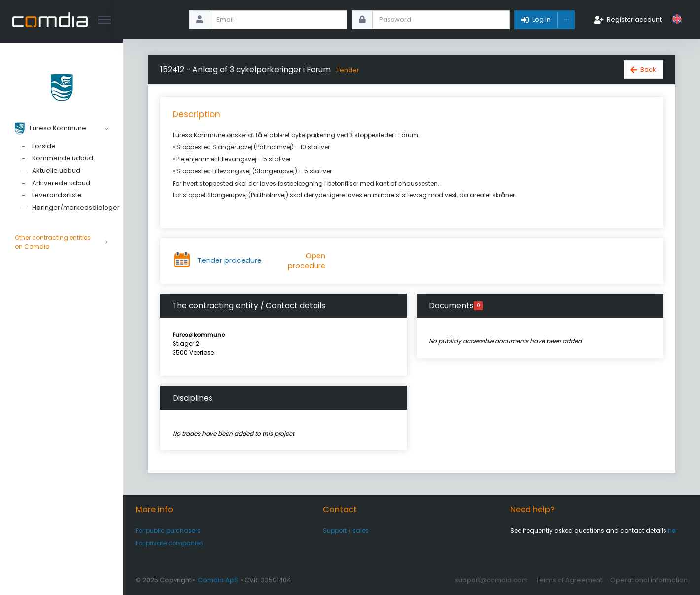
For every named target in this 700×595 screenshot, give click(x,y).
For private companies (169, 543)
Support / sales (346, 531)
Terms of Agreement (569, 580)
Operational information (649, 580)
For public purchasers (168, 531)
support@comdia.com (491, 580)
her (673, 531)
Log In (542, 19)
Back (648, 69)
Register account (634, 19)
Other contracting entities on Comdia (62, 242)
